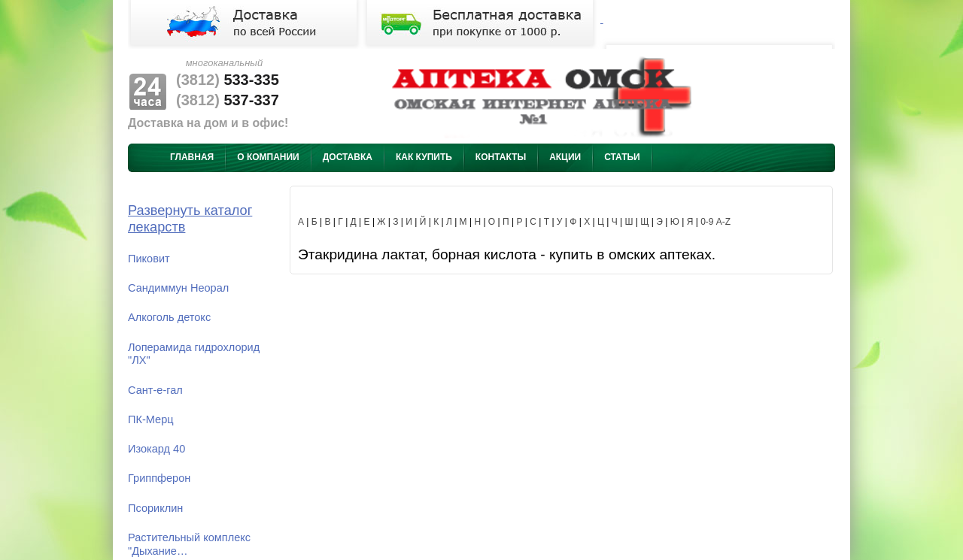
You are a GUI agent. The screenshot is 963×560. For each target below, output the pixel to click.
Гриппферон (159, 478)
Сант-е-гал (155, 390)
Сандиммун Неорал (178, 288)
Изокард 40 (156, 449)
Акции (565, 157)
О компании (268, 157)
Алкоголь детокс (169, 317)
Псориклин (155, 508)
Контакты (501, 157)
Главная (192, 157)
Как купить (424, 157)
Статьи (622, 157)
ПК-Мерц (151, 419)
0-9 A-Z (715, 222)
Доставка (348, 157)
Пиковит (149, 259)
